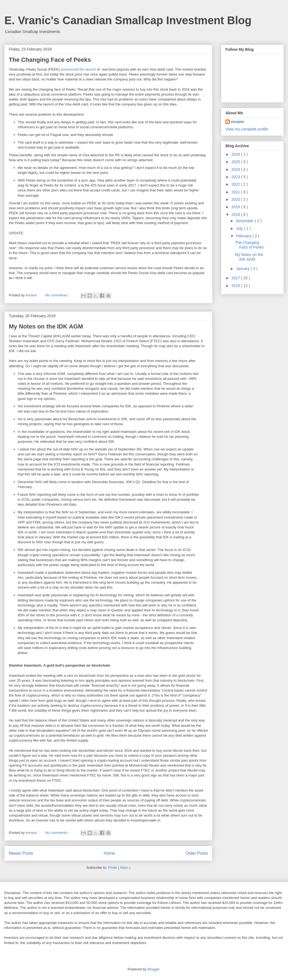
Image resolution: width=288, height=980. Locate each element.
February (244, 236)
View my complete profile (247, 129)
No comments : (58, 295)
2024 (236, 169)
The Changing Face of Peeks (50, 60)
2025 (236, 162)
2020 (236, 199)
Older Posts (197, 853)
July (240, 229)
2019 (236, 207)
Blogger (153, 969)
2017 (236, 278)
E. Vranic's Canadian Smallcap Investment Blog (128, 20)
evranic (238, 122)
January (243, 269)
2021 (236, 192)
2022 (236, 184)
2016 (236, 286)
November (245, 221)
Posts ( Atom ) (119, 868)
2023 (236, 177)
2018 (236, 215)
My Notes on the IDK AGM (46, 326)
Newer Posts (21, 853)
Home (109, 853)
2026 (236, 154)
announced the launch (78, 69)
